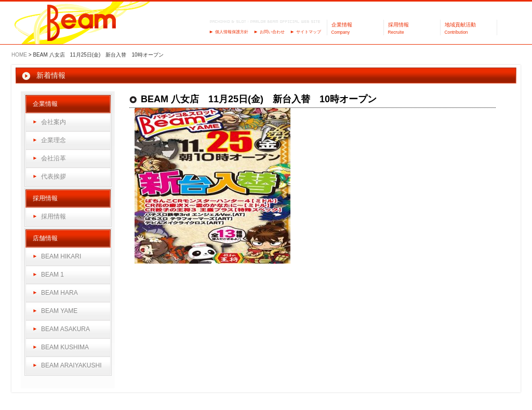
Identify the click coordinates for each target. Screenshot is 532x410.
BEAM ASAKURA (65, 329)
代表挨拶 (54, 176)
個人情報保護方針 (232, 32)
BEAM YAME (59, 311)
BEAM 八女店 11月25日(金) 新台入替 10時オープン (259, 99)
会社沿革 (54, 158)
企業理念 (54, 140)
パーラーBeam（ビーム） (82, 24)
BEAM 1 (52, 275)
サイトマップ (309, 32)
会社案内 (54, 122)
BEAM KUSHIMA (65, 347)
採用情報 (54, 216)
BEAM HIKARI (61, 256)
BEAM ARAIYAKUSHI (71, 365)
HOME (19, 55)
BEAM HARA (59, 293)
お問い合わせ (272, 32)
